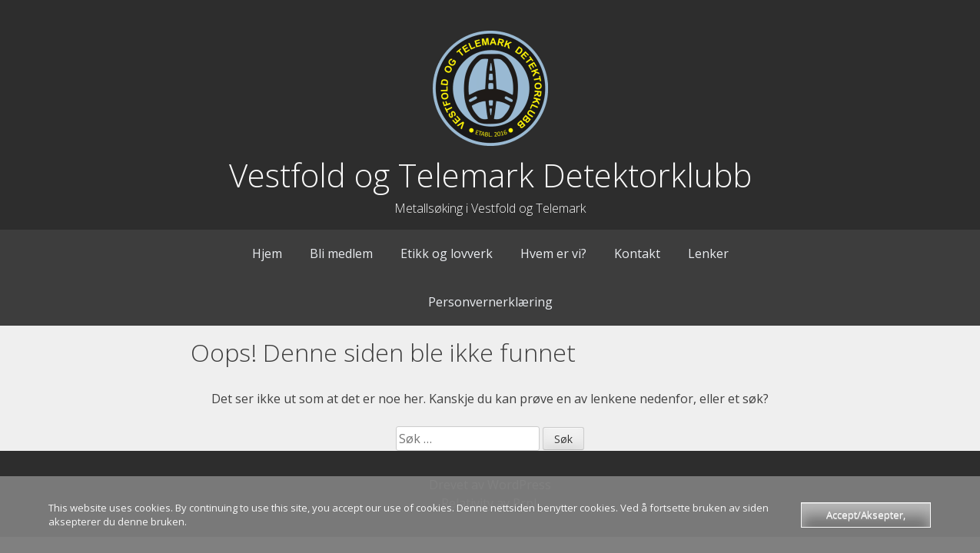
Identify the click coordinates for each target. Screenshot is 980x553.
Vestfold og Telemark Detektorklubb (490, 175)
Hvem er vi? (553, 253)
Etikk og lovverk (447, 253)
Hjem (267, 253)
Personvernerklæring (490, 302)
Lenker (708, 253)
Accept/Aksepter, (866, 515)
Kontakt (637, 253)
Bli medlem (341, 253)
